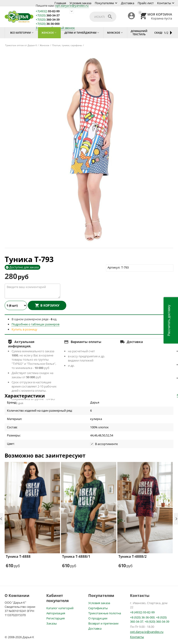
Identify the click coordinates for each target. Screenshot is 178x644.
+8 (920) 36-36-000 (142, 617)
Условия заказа (80, 3)
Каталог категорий (60, 608)
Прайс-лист (146, 3)
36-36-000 (48, 24)
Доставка (128, 3)
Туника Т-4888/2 (133, 556)
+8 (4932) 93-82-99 (142, 612)
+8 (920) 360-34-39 (157, 622)
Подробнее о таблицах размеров (35, 324)
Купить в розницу (24, 329)
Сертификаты (98, 608)
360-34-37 (48, 15)
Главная (60, 3)
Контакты (164, 3)
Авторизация (56, 613)
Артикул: (114, 267)
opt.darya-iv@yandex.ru (72, 6)
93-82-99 (48, 11)
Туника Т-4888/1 (76, 556)
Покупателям (104, 3)
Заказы (52, 623)
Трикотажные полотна (105, 613)
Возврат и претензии (103, 623)
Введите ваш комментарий (32, 291)
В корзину (50, 305)
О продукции (98, 618)
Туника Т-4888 (18, 556)
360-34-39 (48, 20)
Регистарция (56, 618)
